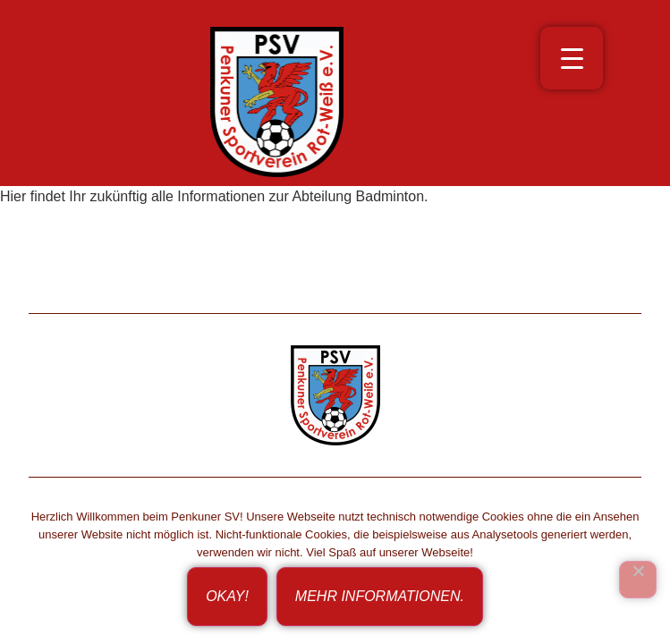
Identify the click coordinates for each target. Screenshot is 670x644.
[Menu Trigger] (572, 58)
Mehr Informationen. (380, 596)
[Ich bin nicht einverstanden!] (638, 580)
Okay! (227, 596)
